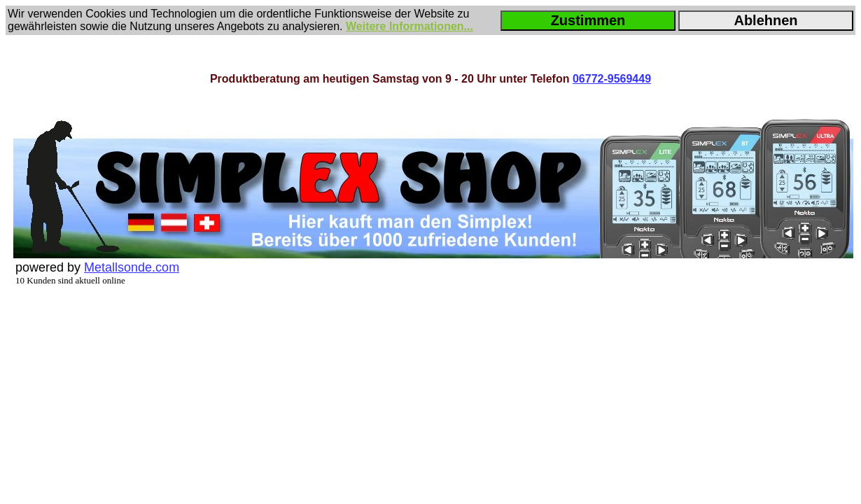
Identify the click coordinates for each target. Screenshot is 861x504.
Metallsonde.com (132, 267)
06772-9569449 (612, 79)
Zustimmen (588, 20)
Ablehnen (765, 20)
